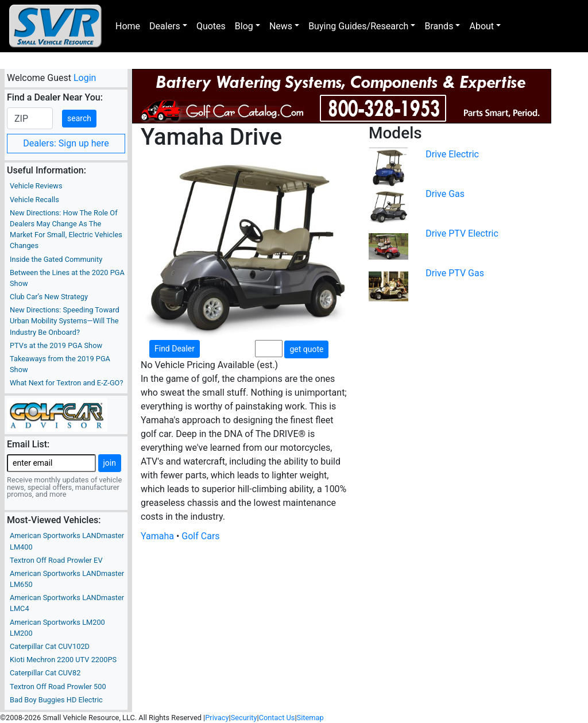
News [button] (281, 26)
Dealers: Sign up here (66, 143)
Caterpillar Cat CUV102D (50, 646)
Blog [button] (244, 26)
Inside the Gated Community (56, 259)
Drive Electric (452, 154)
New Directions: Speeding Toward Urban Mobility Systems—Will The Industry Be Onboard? (65, 321)
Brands (439, 26)
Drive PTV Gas (455, 273)
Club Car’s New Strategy (49, 297)
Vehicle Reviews (36, 186)
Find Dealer (175, 349)
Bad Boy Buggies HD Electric (56, 700)
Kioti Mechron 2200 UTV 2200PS (63, 660)
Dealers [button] (165, 26)
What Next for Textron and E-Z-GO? (66, 383)
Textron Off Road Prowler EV (56, 560)
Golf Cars (200, 536)
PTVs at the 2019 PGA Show (56, 345)
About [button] (481, 26)
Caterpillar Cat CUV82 (45, 673)
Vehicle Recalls (34, 200)
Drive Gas (445, 194)
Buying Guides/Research (358, 26)
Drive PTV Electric (462, 233)
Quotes (211, 26)
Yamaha (157, 536)
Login (85, 78)
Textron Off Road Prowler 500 (58, 687)
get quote (306, 349)
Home (128, 26)
